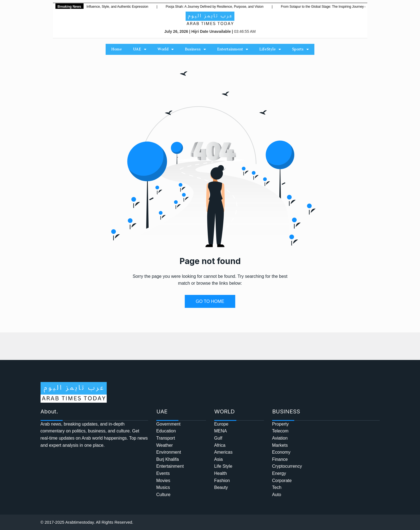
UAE (140, 49)
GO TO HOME (210, 301)
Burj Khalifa (168, 459)
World (166, 49)
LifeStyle (270, 49)
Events (163, 473)
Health (221, 473)
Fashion (222, 481)
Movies (163, 481)
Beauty (221, 487)
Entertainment (233, 49)
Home (117, 49)
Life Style (223, 466)
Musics (163, 487)
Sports (300, 49)
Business (195, 49)
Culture (164, 495)
